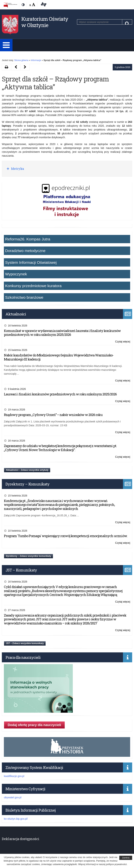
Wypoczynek (16, 274)
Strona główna (21, 60)
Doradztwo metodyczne (25, 251)
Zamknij (126, 858)
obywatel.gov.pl (13, 797)
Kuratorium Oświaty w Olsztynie (45, 22)
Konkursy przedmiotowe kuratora (33, 286)
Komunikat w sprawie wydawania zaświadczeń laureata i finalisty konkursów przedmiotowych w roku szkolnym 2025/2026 (62, 333)
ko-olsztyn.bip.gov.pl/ (16, 819)
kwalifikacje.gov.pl (14, 776)
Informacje (36, 60)
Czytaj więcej (123, 342)
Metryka (17, 169)
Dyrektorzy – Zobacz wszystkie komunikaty (28, 556)
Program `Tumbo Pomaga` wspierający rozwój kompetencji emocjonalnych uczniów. (66, 536)
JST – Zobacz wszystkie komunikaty (25, 643)
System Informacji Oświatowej (31, 262)
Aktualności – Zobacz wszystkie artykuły (27, 470)
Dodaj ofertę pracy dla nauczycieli (34, 725)
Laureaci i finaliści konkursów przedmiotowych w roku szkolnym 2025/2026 (60, 394)
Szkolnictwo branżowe (24, 297)
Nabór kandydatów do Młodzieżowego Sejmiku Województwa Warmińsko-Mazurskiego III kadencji (59, 357)
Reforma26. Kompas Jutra (28, 239)
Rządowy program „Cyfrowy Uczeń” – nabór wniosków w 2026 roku (53, 415)
